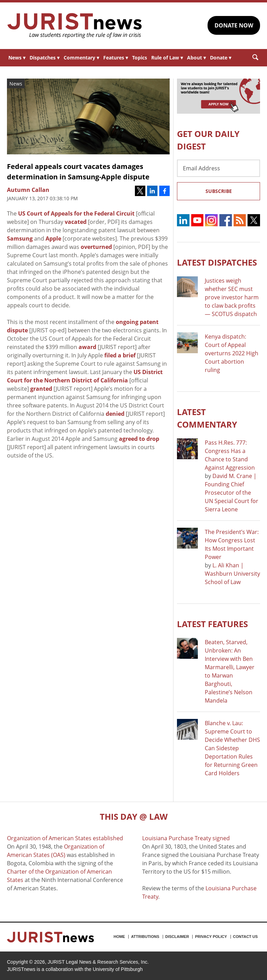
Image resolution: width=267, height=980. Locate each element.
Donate (221, 58)
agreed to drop (139, 439)
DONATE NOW (234, 25)
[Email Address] (219, 168)
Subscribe (219, 191)
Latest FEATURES (212, 624)
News (17, 58)
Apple (53, 238)
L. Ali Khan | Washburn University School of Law (232, 574)
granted (41, 389)
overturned (96, 247)
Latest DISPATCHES (217, 262)
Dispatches (44, 58)
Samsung (20, 238)
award (87, 347)
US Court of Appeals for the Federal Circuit (76, 213)
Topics (140, 58)
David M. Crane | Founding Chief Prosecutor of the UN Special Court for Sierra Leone (232, 493)
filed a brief (120, 355)
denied (115, 414)
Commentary (81, 58)
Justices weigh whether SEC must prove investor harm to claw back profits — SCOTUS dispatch (232, 297)
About (196, 58)
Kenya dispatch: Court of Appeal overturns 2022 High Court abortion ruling (232, 353)
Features (116, 58)
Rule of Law (167, 58)
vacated (76, 222)
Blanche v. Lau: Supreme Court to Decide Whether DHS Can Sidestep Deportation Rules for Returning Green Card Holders (232, 748)
